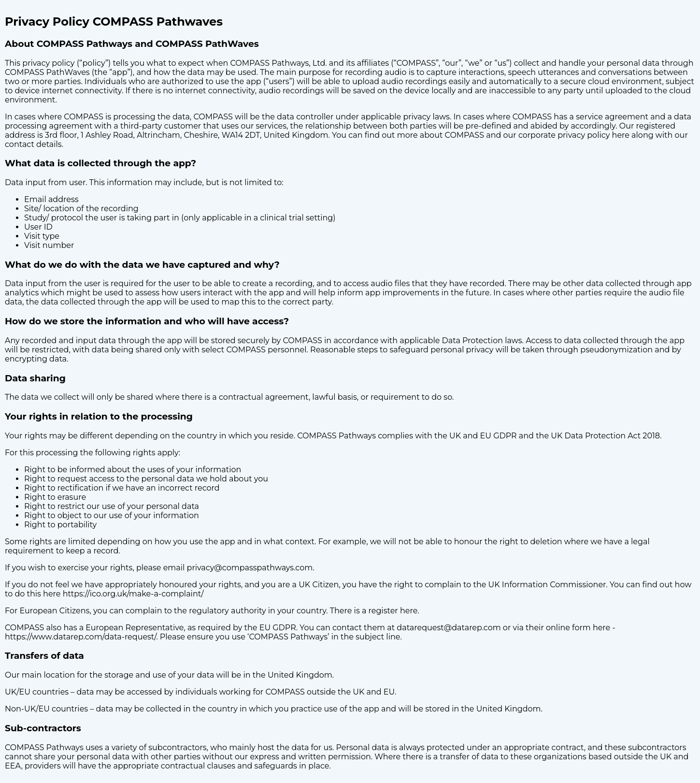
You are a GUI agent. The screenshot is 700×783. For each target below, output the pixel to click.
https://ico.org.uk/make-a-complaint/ (133, 594)
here (621, 135)
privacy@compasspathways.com (250, 568)
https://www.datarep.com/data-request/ (80, 637)
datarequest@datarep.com (449, 628)
